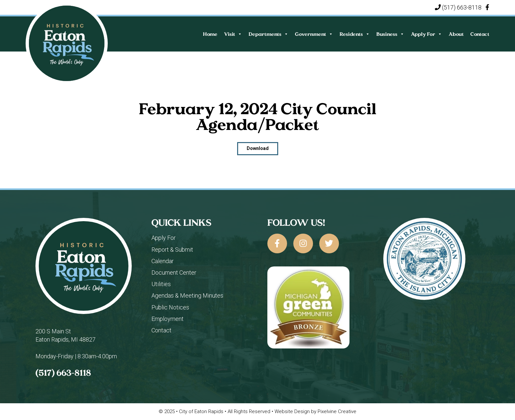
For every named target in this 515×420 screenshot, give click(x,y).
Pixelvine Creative (337, 411)
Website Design (292, 411)
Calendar (163, 261)
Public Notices (170, 307)
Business (390, 34)
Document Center (174, 273)
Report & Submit (172, 250)
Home (210, 34)
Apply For (426, 34)
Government (314, 34)
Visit (233, 34)
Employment (168, 319)
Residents (355, 34)
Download (258, 148)
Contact (480, 34)
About (456, 34)
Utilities (161, 284)
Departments (269, 34)
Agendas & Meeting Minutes (187, 295)
